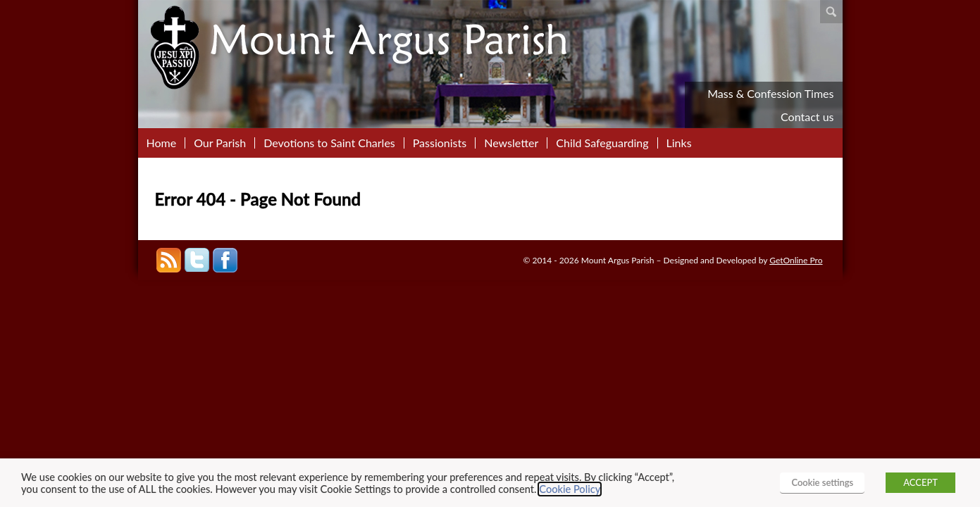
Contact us (807, 117)
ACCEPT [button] (920, 482)
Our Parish (220, 143)
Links (679, 143)
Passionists (440, 143)
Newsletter (511, 143)
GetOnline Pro (796, 260)
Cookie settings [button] (822, 482)
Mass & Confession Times (770, 93)
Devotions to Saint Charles (329, 143)
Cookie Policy (570, 489)
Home (162, 143)
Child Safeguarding (602, 143)
